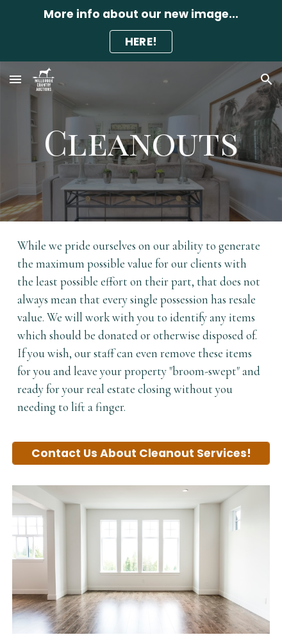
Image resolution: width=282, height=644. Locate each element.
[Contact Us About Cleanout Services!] (141, 454)
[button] (15, 79)
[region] (141, 31)
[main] (141, 141)
